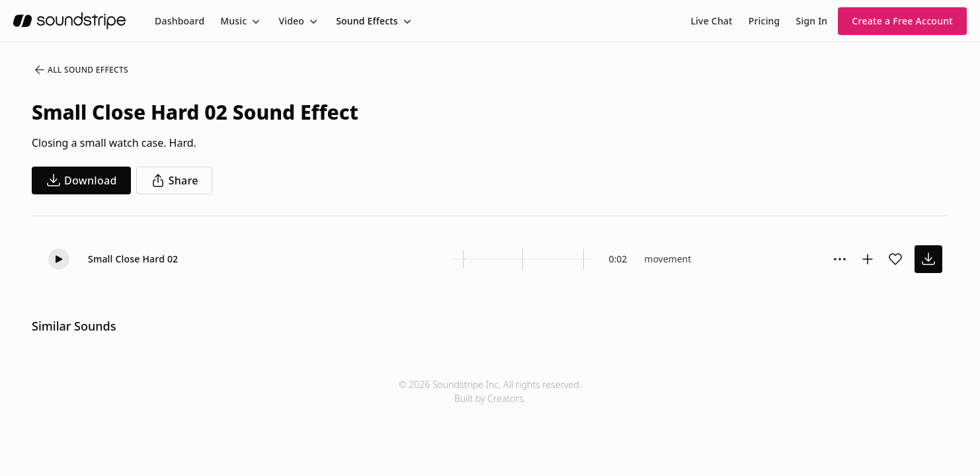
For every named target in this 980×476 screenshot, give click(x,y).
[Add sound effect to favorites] (895, 259)
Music (233, 21)
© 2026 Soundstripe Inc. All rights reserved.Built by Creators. (490, 391)
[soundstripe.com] (69, 21)
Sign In (812, 21)
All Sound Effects (81, 70)
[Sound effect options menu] (840, 259)
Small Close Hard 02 (133, 259)
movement (668, 259)
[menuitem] (180, 21)
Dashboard (180, 21)
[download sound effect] (928, 259)
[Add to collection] (868, 259)
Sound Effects (367, 21)
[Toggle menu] (255, 21)
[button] (59, 259)
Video (291, 21)
